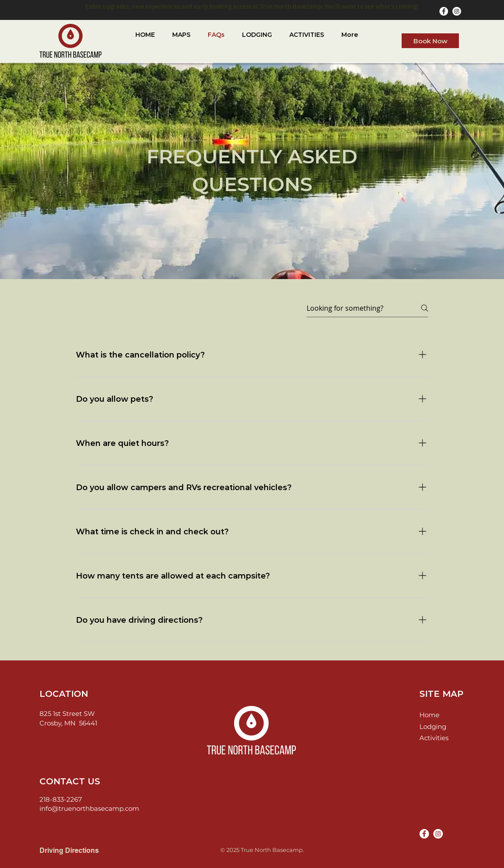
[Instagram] (457, 11)
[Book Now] (430, 41)
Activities (434, 738)
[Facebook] (444, 11)
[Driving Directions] (78, 851)
